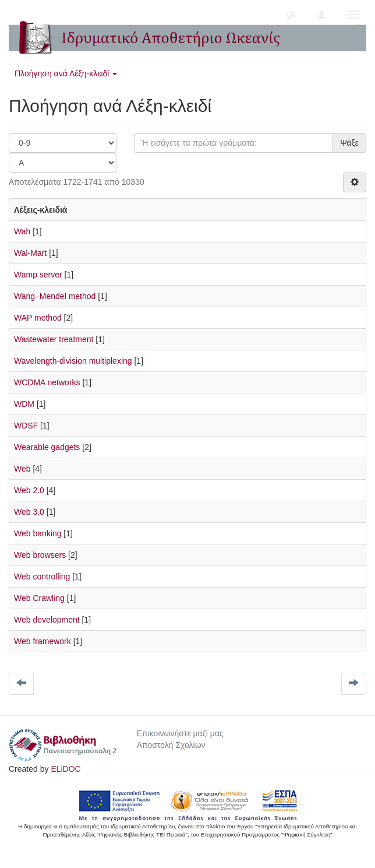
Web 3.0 (29, 512)
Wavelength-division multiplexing (73, 361)
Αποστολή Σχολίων (171, 745)
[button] (291, 15)
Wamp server (38, 275)
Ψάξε (349, 143)
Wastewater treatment (54, 339)
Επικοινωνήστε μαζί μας (180, 733)
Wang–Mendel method (55, 296)
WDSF (26, 426)
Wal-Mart (30, 253)
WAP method (38, 318)
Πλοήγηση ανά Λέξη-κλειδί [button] (66, 73)
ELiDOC (66, 769)
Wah (22, 231)
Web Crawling (39, 598)
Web (22, 469)
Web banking (38, 533)
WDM (24, 404)
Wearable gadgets (47, 447)
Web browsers (40, 555)
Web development (47, 620)
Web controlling (42, 577)
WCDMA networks (47, 382)
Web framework (43, 641)
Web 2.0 (29, 490)
